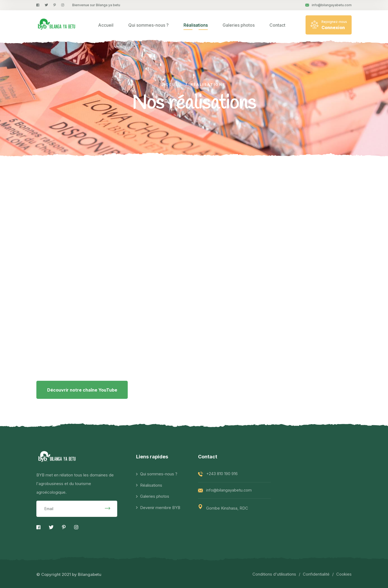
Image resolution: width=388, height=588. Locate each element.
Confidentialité (316, 574)
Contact (277, 25)
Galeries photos (239, 25)
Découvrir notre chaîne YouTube (82, 390)
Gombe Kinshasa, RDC (227, 508)
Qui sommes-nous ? (148, 25)
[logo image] (57, 25)
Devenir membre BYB (160, 508)
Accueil (106, 25)
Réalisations (196, 25)
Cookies (344, 574)
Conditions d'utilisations (274, 574)
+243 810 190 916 (222, 474)
